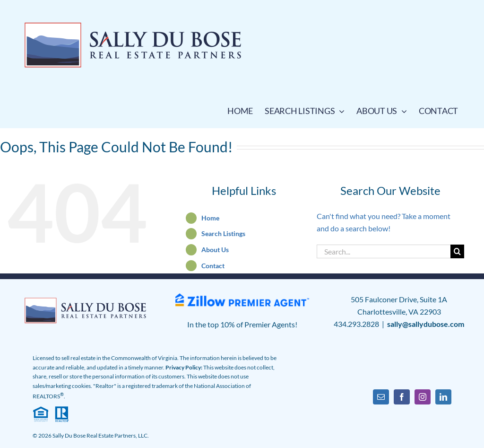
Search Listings (223, 233)
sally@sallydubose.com (426, 324)
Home (210, 218)
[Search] (457, 251)
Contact (213, 266)
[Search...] (383, 251)
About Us (215, 250)
